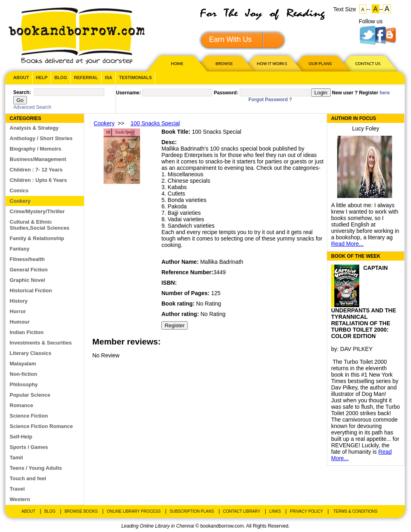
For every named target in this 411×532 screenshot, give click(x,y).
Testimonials (135, 77)
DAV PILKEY (357, 349)
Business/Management (38, 159)
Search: (22, 92)
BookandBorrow (76, 36)
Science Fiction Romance (41, 426)
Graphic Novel (27, 280)
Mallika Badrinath (222, 262)
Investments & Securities (41, 343)
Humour (20, 322)
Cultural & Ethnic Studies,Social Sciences (40, 225)
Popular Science (30, 395)
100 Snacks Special (155, 123)
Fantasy (19, 249)
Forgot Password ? (270, 100)
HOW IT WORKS (272, 63)
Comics (19, 191)
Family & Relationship (37, 238)
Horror (18, 311)
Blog (61, 77)
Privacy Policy (306, 511)
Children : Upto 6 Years (38, 180)
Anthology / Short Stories (41, 138)
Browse (225, 63)
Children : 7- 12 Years (36, 170)
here (385, 93)
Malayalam (23, 364)
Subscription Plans (192, 511)
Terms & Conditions (355, 511)
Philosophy (24, 384)
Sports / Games (29, 447)
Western (20, 499)
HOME (175, 63)
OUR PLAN (320, 63)
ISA (108, 77)
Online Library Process (134, 511)
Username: (128, 93)
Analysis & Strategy (34, 128)
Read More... (347, 244)
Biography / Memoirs (36, 149)
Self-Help (21, 437)
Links (275, 511)
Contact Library (242, 511)
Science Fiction (29, 416)
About (21, 77)
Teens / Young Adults (36, 468)
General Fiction (29, 270)
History (19, 301)
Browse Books (81, 511)
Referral (86, 77)
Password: (226, 93)
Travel (17, 489)
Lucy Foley (366, 128)
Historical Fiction (31, 290)
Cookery (20, 201)
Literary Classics (31, 353)
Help (42, 77)
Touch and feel (28, 478)
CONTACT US (367, 63)
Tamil (16, 458)
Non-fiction (23, 374)
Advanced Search (32, 107)
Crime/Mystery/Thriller (37, 211)
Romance (21, 405)
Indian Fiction (27, 332)
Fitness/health (27, 259)
